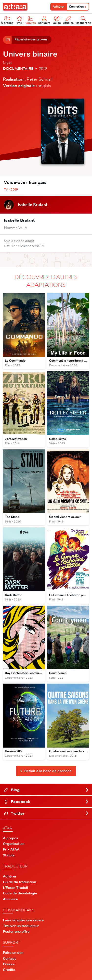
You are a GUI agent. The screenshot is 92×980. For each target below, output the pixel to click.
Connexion (78, 7)
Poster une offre (16, 931)
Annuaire (44, 20)
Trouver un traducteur (21, 926)
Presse (9, 964)
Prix (19, 20)
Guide (57, 20)
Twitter (46, 813)
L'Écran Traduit (16, 888)
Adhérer (59, 7)
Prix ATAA (11, 849)
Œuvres (31, 20)
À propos (11, 838)
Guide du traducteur (20, 882)
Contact (9, 958)
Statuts (9, 855)
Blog (46, 790)
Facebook (46, 802)
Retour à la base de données (46, 771)
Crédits (9, 970)
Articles (68, 20)
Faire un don (13, 953)
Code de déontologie (20, 893)
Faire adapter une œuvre (23, 920)
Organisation (14, 844)
